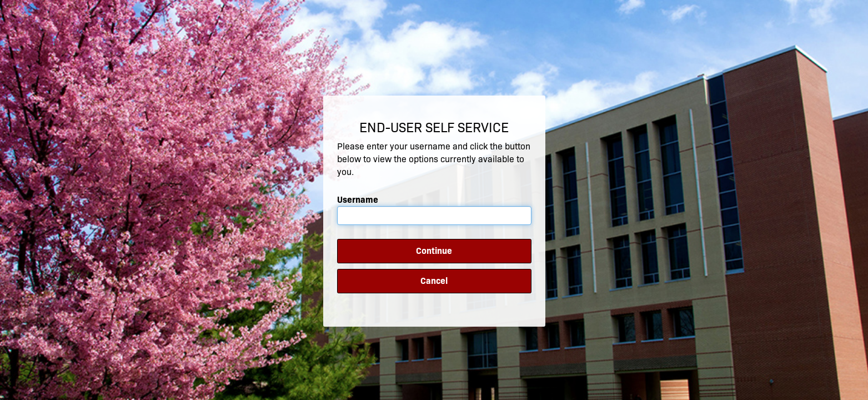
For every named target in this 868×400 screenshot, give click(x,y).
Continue (434, 251)
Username (358, 200)
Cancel (434, 281)
